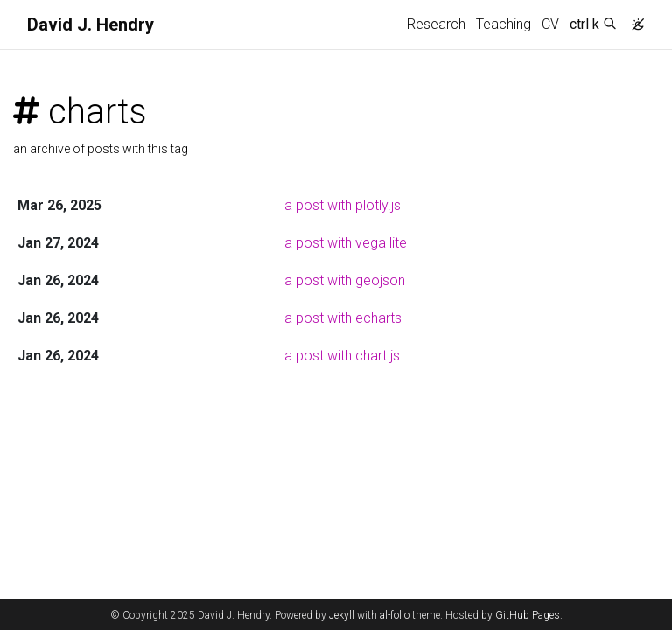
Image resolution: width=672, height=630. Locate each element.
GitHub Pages (528, 615)
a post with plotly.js (343, 205)
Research (436, 24)
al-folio (395, 615)
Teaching (504, 24)
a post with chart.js (342, 356)
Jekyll (342, 615)
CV (550, 24)
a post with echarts (343, 318)
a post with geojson (345, 280)
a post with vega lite (346, 243)
